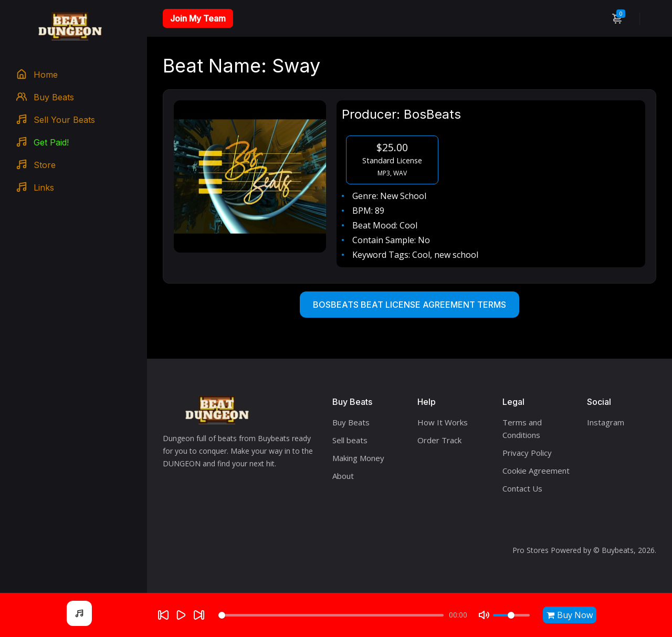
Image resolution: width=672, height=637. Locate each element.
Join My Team (198, 18)
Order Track (439, 440)
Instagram (606, 422)
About (343, 476)
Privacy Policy (527, 453)
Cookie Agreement (536, 471)
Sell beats (350, 440)
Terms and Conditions (522, 429)
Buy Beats (351, 422)
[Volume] (511, 615)
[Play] (181, 615)
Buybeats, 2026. (629, 550)
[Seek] (331, 615)
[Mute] (484, 615)
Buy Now (570, 615)
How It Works (443, 422)
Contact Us (522, 488)
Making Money (358, 458)
